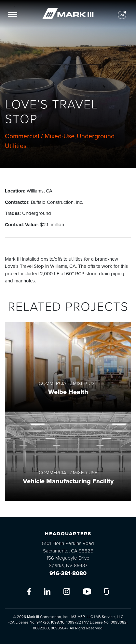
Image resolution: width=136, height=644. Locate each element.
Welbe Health (68, 392)
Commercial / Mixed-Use (40, 136)
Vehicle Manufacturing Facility (68, 481)
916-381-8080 (68, 573)
